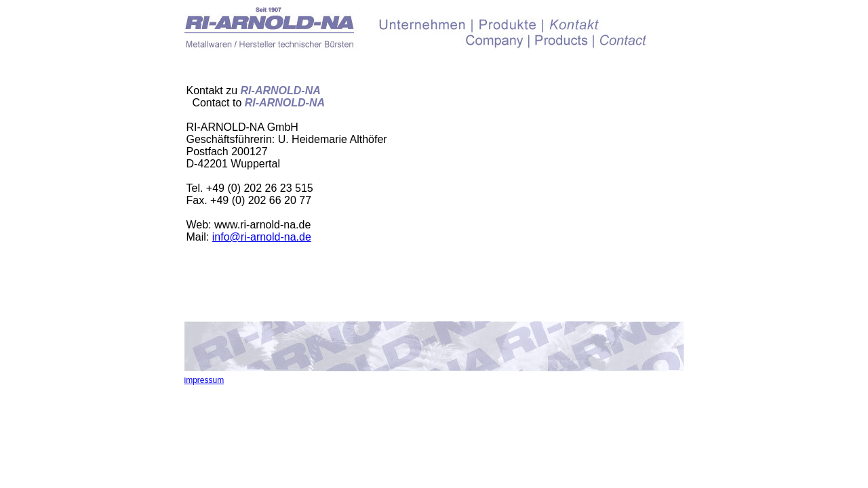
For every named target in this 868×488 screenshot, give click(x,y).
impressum (204, 380)
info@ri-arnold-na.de (262, 237)
